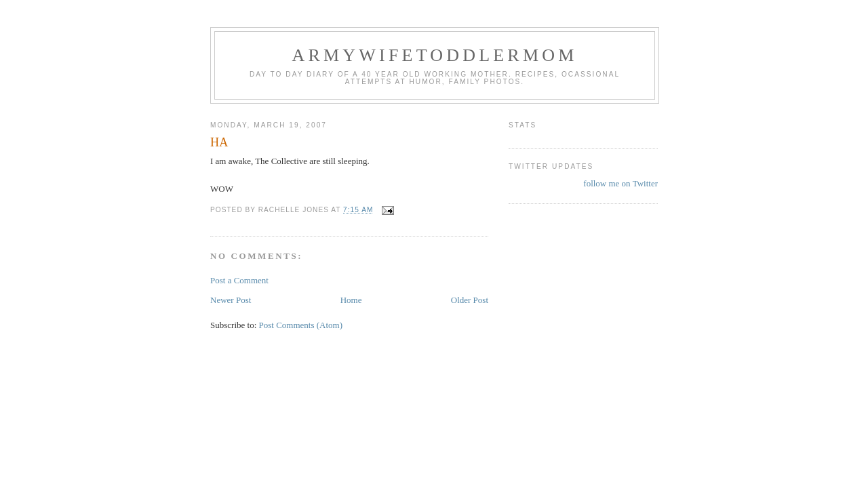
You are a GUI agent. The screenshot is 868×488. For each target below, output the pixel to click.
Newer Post (231, 300)
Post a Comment (239, 280)
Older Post (470, 300)
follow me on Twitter (620, 183)
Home (351, 300)
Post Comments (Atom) (301, 325)
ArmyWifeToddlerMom (434, 55)
